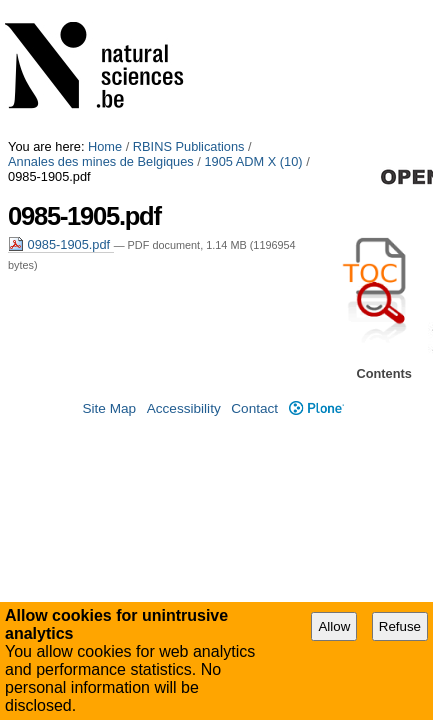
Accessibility (184, 396)
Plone (316, 396)
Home (105, 7)
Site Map (109, 396)
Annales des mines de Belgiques (101, 22)
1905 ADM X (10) (253, 22)
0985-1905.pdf (61, 90)
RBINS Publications (189, 7)
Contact (254, 396)
